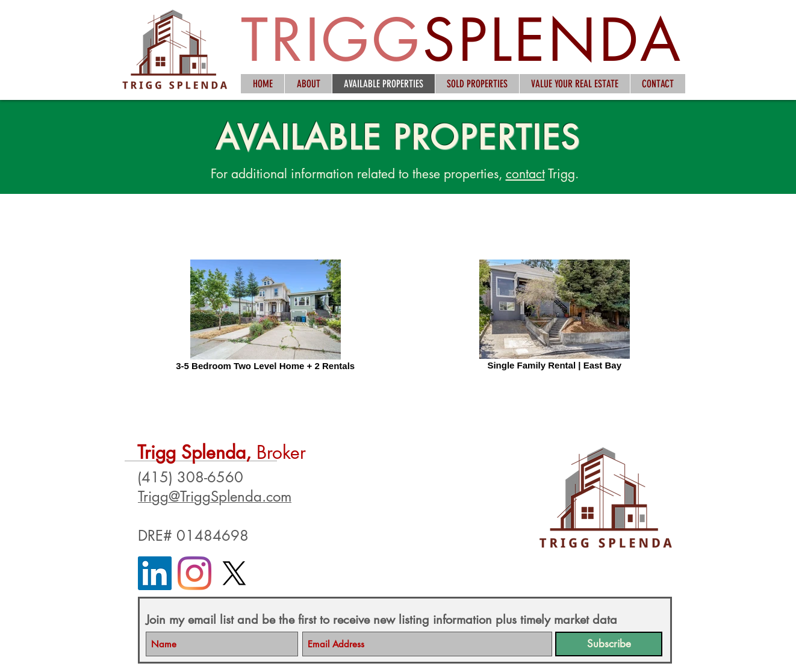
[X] (234, 573)
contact (525, 174)
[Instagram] (194, 573)
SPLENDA (553, 40)
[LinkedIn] (155, 573)
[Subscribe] (609, 644)
